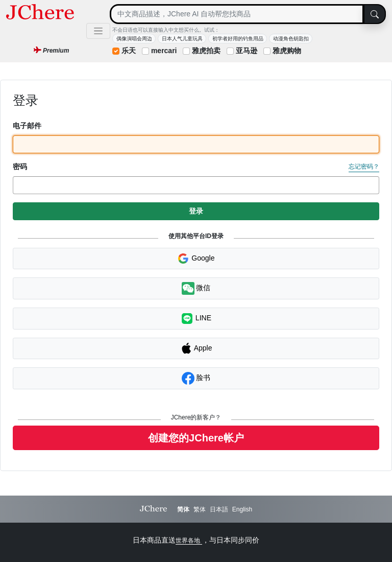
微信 (196, 288)
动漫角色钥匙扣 (291, 39)
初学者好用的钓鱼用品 (238, 39)
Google (196, 259)
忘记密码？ (364, 167)
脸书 (196, 378)
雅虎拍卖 (206, 51)
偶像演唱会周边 (134, 39)
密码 (20, 167)
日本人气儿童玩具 (182, 39)
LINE (196, 319)
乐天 (129, 51)
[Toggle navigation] (98, 31)
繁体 (200, 509)
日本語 (219, 509)
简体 (183, 509)
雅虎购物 (287, 51)
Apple (196, 348)
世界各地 (189, 541)
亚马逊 (247, 51)
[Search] (237, 14)
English (242, 509)
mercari (164, 51)
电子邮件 (27, 126)
